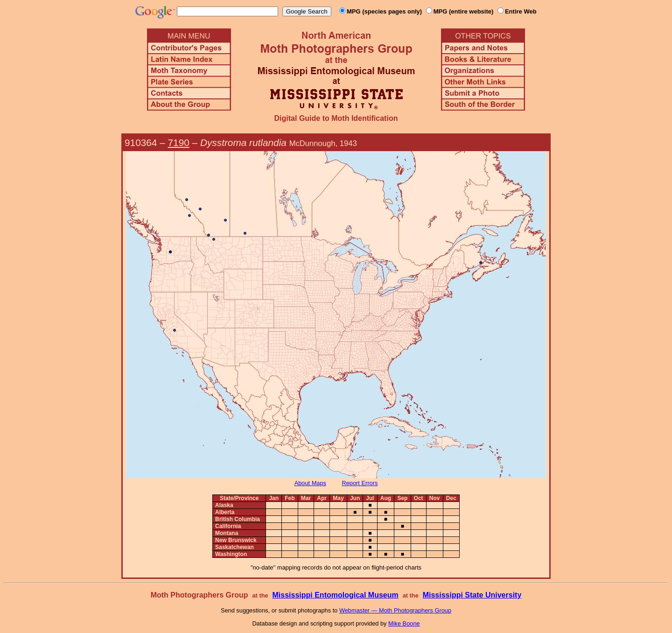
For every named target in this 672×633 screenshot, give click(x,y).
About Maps (310, 483)
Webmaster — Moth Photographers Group (395, 610)
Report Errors (360, 483)
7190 (179, 143)
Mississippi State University (472, 595)
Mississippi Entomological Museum (335, 595)
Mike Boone (404, 623)
